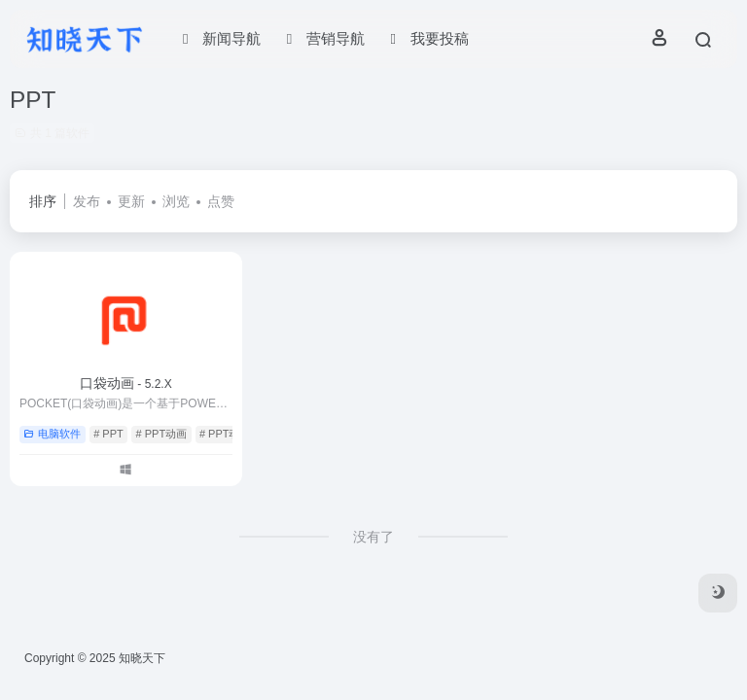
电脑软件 (52, 434)
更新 (131, 201)
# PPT (108, 434)
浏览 (176, 201)
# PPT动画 (162, 434)
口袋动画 (126, 383)
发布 (87, 201)
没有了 (373, 537)
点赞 (221, 201)
